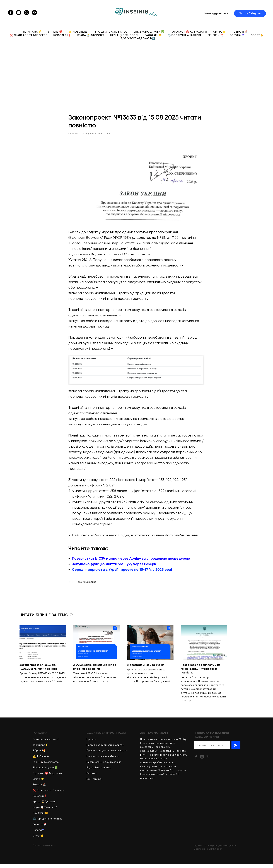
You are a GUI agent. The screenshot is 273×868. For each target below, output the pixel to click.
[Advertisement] (137, 72)
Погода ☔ (237, 35)
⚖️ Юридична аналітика (48, 823)
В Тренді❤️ (55, 32)
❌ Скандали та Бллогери (29, 35)
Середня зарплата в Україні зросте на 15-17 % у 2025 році (122, 571)
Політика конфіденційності (102, 760)
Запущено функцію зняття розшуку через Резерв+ (115, 566)
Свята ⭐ (219, 32)
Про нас (91, 743)
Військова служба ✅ (149, 32)
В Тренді (38, 755)
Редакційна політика (99, 772)
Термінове (39, 749)
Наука (36, 811)
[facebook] (11, 13)
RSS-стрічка (94, 783)
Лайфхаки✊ (153, 35)
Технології (50, 811)
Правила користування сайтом (105, 749)
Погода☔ (39, 834)
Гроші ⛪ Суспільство (111, 32)
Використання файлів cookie (104, 766)
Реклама (92, 777)
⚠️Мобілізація (41, 760)
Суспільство (51, 766)
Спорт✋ (257, 35)
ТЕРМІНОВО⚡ (32, 32)
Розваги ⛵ (240, 32)
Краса (37, 806)
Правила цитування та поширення (107, 755)
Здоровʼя (50, 806)
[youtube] (34, 13)
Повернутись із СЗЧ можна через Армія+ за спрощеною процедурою (131, 560)
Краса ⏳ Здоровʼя (91, 35)
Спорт (37, 840)
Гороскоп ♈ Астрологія (189, 32)
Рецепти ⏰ (216, 35)
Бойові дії (38, 800)
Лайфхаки (39, 817)
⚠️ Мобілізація (79, 32)
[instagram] (19, 13)
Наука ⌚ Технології (124, 35)
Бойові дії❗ (62, 35)
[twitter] (26, 13)
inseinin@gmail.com (216, 14)
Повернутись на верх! (46, 743)
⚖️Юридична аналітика (185, 35)
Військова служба (43, 772)
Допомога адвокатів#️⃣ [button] (138, 38)
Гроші (36, 766)
